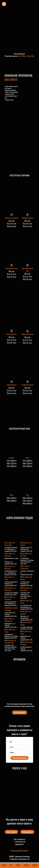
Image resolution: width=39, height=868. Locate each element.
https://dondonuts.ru (19, 839)
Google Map (31, 56)
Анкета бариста (11, 832)
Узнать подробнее (20, 712)
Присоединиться (27, 832)
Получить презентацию (20, 758)
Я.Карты (24, 56)
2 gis (19, 56)
